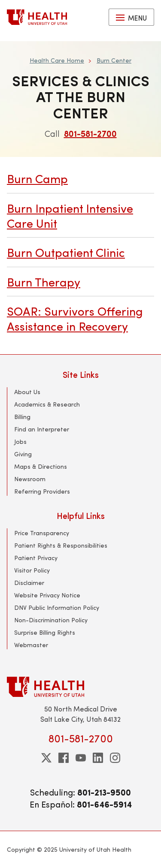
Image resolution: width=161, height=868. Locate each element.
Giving (23, 454)
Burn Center (114, 60)
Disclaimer (29, 583)
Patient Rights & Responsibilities (61, 545)
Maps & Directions (41, 466)
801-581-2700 (90, 133)
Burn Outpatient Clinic (66, 252)
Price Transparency (42, 533)
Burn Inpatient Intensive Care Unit (70, 215)
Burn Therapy (44, 282)
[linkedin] (98, 758)
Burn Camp (37, 178)
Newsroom (30, 479)
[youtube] (81, 758)
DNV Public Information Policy (57, 607)
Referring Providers (42, 491)
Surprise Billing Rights (45, 632)
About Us (27, 392)
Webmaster (31, 645)
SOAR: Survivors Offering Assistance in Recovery (75, 318)
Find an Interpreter (42, 429)
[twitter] (46, 758)
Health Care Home (57, 60)
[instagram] (115, 758)
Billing (22, 417)
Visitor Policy (32, 570)
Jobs (20, 442)
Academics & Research (47, 404)
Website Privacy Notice (47, 595)
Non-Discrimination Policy (51, 620)
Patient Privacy (36, 558)
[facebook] (64, 758)
